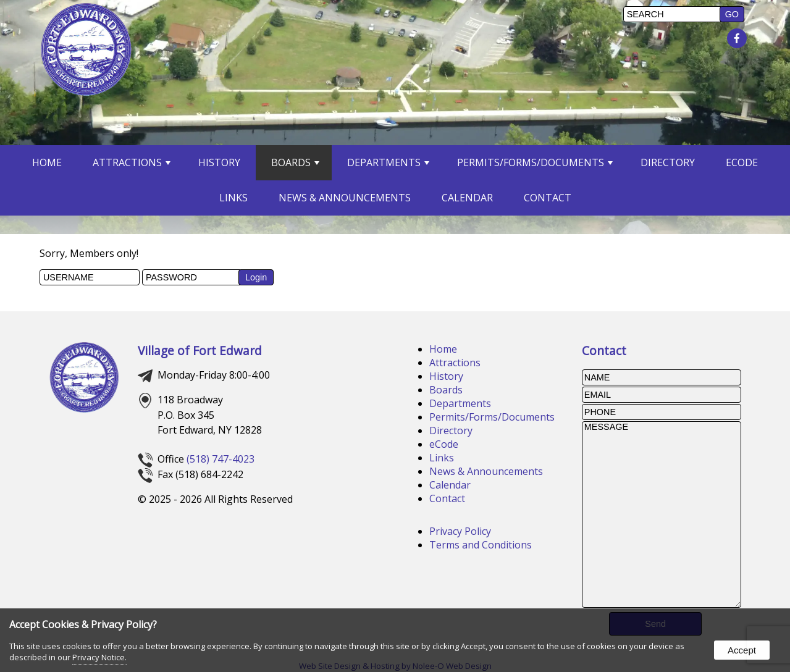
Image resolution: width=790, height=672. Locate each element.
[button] (732, 14)
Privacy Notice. (99, 657)
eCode (444, 444)
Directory (668, 162)
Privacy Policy (460, 531)
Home (47, 162)
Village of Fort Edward (200, 351)
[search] (673, 14)
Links (233, 198)
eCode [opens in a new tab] (742, 162)
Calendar (467, 198)
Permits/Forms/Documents (535, 162)
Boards (295, 162)
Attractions (132, 162)
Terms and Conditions (481, 545)
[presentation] (739, 39)
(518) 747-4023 (221, 459)
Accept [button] (742, 650)
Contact (548, 198)
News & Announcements (345, 198)
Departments (388, 162)
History (219, 162)
